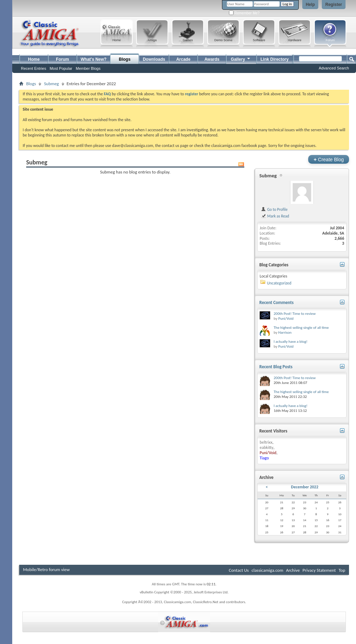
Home (34, 59)
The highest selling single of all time (301, 328)
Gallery (241, 58)
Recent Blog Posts (276, 367)
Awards (212, 59)
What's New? (94, 59)
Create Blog (329, 159)
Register (334, 5)
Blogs (125, 59)
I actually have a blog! (291, 342)
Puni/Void (286, 319)
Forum (62, 59)
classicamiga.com (268, 570)
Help (310, 5)
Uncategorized (279, 283)
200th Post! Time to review (295, 314)
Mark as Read (275, 216)
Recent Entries (34, 68)
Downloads (154, 59)
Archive (293, 570)
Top (342, 570)
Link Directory (275, 59)
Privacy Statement (319, 570)
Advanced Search (334, 68)
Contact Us (239, 570)
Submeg (51, 84)
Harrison (285, 332)
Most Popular (61, 68)
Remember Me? (244, 13)
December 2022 (305, 487)
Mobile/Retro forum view (46, 569)
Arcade (183, 59)
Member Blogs (88, 68)
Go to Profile (274, 209)
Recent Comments (276, 302)
